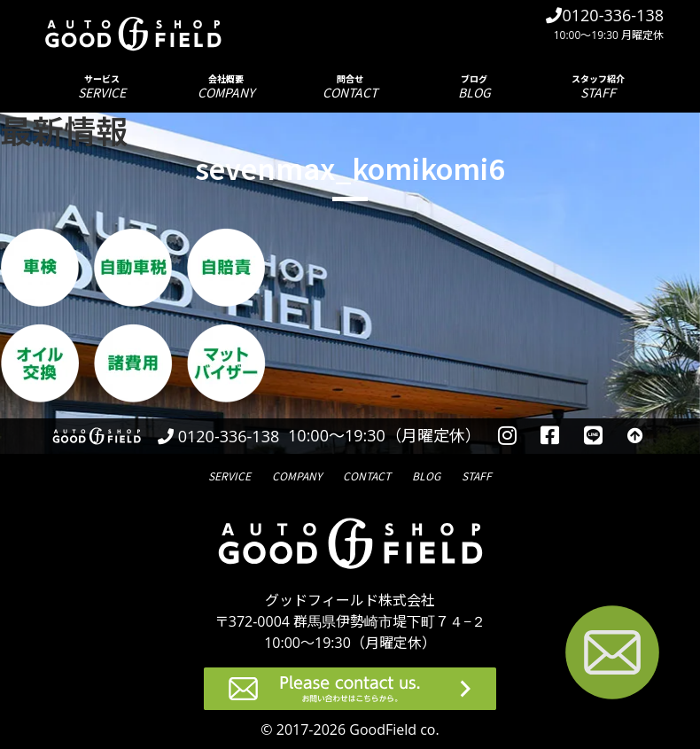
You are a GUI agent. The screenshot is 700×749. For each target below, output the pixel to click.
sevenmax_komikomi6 (350, 168)
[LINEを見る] (593, 436)
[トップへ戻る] (635, 436)
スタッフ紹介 (598, 86)
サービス (102, 86)
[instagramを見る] (507, 436)
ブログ (474, 86)
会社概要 (226, 86)
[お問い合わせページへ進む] (612, 655)
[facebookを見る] (551, 436)
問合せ (350, 86)
